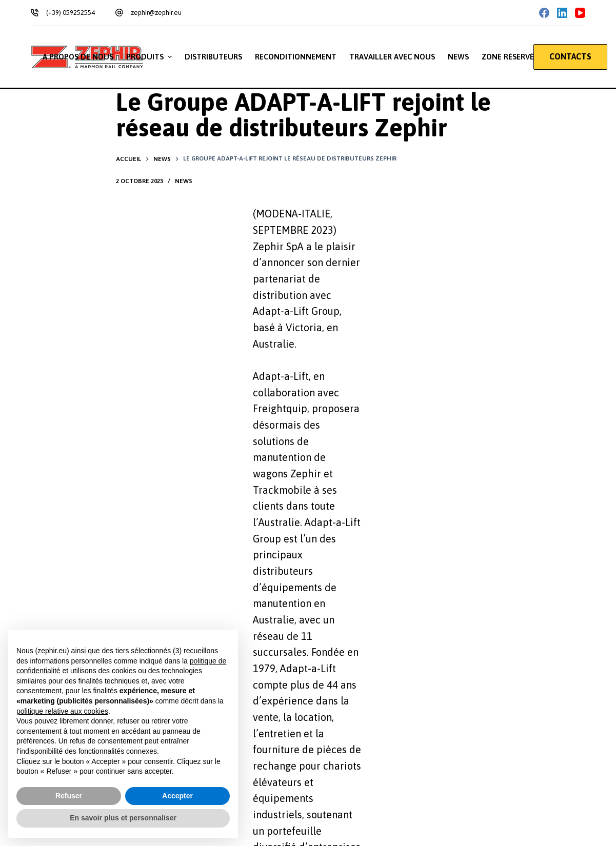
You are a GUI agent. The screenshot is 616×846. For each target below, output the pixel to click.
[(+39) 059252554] (35, 13)
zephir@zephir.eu (156, 13)
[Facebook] (544, 13)
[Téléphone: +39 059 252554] (427, 670)
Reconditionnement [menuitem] (296, 57)
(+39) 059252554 (71, 13)
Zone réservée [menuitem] (510, 57)
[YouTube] (580, 13)
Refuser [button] (69, 796)
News (184, 181)
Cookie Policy (132, 617)
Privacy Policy (80, 617)
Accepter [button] (177, 796)
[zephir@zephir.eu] (119, 13)
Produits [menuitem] (150, 57)
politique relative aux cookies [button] (62, 711)
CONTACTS (570, 56)
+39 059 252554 (467, 678)
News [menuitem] (458, 57)
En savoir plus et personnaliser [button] (123, 818)
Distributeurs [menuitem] (213, 57)
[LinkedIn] (562, 13)
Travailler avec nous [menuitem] (392, 57)
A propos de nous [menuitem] (78, 57)
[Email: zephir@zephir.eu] (427, 708)
